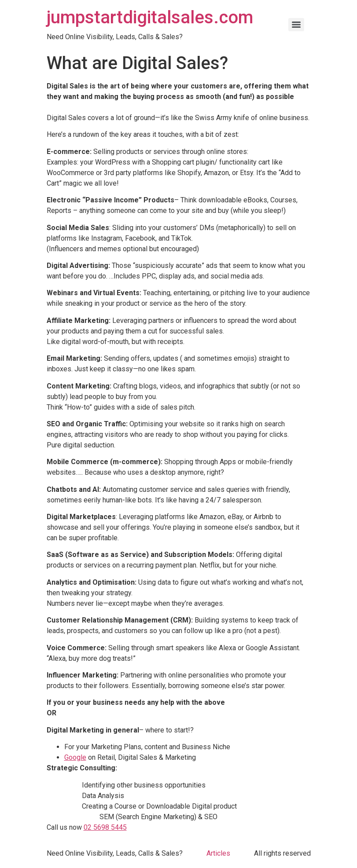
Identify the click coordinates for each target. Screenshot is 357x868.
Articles (218, 853)
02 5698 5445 (105, 827)
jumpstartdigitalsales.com (150, 17)
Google (75, 757)
